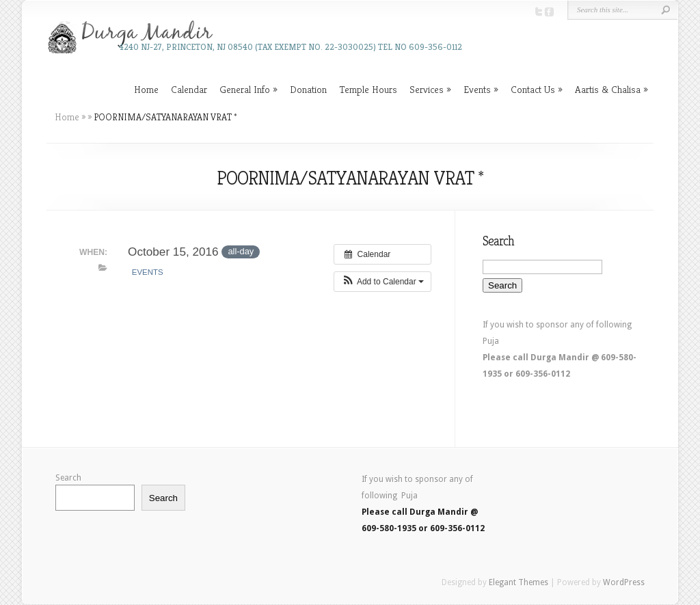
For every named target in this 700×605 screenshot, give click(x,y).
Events (477, 89)
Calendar (189, 89)
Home (146, 89)
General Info (245, 89)
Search (68, 478)
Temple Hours (368, 89)
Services (427, 89)
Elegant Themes (519, 582)
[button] (382, 282)
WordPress (624, 582)
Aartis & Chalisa (608, 89)
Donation (308, 89)
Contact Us (533, 89)
